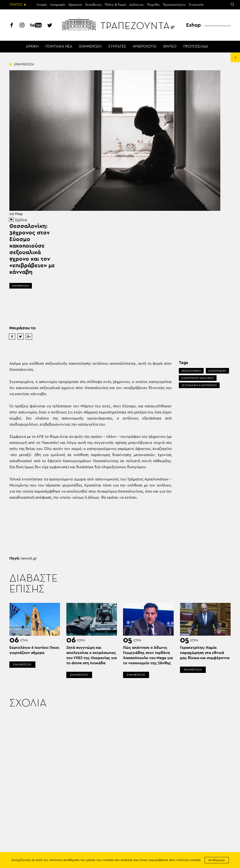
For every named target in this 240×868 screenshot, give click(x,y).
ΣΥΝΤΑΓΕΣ (117, 47)
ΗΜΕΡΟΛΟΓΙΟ (145, 47)
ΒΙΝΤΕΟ (170, 47)
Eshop (193, 25)
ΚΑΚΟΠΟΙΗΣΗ (217, 371)
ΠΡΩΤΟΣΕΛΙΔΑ (196, 47)
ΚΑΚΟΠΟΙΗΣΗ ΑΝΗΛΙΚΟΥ (198, 378)
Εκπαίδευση (93, 5)
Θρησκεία (75, 5)
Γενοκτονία (196, 5)
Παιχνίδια (153, 5)
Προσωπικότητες (174, 5)
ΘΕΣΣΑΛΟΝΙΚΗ (191, 371)
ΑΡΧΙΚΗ (32, 47)
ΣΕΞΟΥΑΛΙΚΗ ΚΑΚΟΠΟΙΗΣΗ (199, 385)
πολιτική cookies (188, 860)
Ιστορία (42, 5)
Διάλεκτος (137, 5)
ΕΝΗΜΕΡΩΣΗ (90, 47)
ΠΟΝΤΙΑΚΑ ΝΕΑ (59, 47)
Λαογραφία (58, 5)
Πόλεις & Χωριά (115, 5)
